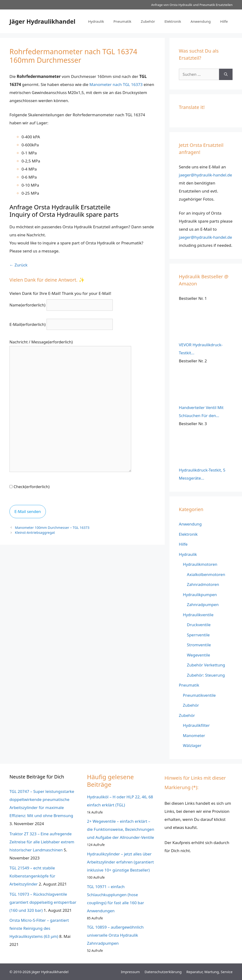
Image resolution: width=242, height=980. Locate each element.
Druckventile (199, 625)
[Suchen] (226, 74)
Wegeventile (199, 655)
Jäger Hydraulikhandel (42, 21)
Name (27, 305)
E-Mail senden (28, 511)
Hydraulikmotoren (200, 564)
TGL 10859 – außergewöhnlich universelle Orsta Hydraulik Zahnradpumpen (115, 935)
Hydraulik (96, 21)
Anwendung (201, 21)
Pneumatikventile (199, 695)
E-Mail (28, 324)
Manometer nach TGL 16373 (116, 84)
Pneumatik (122, 21)
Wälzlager (192, 745)
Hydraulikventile (198, 615)
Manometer (194, 735)
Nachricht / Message (41, 342)
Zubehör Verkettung (206, 665)
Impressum (130, 972)
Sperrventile (198, 635)
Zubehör (148, 21)
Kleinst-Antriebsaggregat (35, 533)
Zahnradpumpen (203, 605)
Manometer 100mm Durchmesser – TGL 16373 (52, 528)
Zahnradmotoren (203, 584)
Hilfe (224, 21)
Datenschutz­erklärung (163, 972)
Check (31, 487)
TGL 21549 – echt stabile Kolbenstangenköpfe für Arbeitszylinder (32, 876)
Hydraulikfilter (196, 725)
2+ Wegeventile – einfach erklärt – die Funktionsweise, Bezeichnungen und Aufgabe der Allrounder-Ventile (121, 829)
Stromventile (199, 645)
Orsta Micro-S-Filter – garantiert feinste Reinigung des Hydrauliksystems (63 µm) (39, 928)
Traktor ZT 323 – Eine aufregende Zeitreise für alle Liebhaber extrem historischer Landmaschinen (42, 842)
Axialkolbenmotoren (206, 574)
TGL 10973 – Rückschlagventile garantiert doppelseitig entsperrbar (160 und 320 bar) (43, 902)
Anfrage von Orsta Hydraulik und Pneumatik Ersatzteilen (192, 5)
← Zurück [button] (18, 265)
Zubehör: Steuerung (206, 675)
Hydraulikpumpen (200, 595)
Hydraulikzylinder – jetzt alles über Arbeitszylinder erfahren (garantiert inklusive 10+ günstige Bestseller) (120, 862)
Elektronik (173, 21)
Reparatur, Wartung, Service (209, 972)
